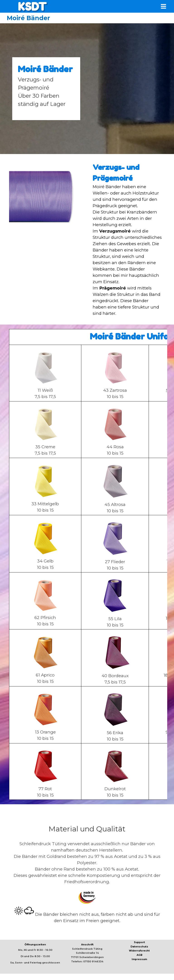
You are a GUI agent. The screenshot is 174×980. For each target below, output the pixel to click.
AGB (139, 955)
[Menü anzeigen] (163, 6)
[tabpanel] (46, 89)
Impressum (139, 959)
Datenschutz (139, 947)
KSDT (32, 7)
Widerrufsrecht (139, 951)
